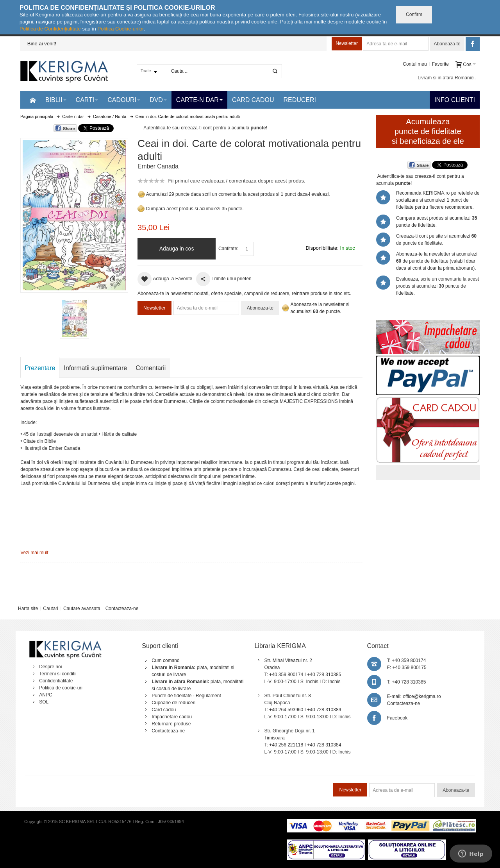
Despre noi (50, 667)
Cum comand (165, 660)
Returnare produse (171, 724)
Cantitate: (228, 249)
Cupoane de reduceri (173, 703)
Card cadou (164, 710)
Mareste (73, 214)
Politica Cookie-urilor (121, 29)
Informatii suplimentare (95, 368)
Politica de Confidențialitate (50, 29)
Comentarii (151, 368)
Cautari (51, 608)
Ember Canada (158, 166)
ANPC (46, 695)
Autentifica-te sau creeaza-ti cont (178, 128)
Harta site (28, 608)
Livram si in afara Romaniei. (447, 78)
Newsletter (347, 43)
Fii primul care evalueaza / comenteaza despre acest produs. (237, 181)
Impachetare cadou (172, 717)
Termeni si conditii (58, 674)
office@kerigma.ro (422, 696)
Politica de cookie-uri (61, 688)
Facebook (397, 718)
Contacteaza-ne (122, 608)
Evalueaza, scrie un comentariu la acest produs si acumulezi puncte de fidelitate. (437, 286)
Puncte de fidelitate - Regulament (186, 696)
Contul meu (415, 64)
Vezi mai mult (34, 553)
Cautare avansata (82, 608)
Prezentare (40, 368)
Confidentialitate (56, 681)
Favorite (440, 64)
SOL (44, 702)
